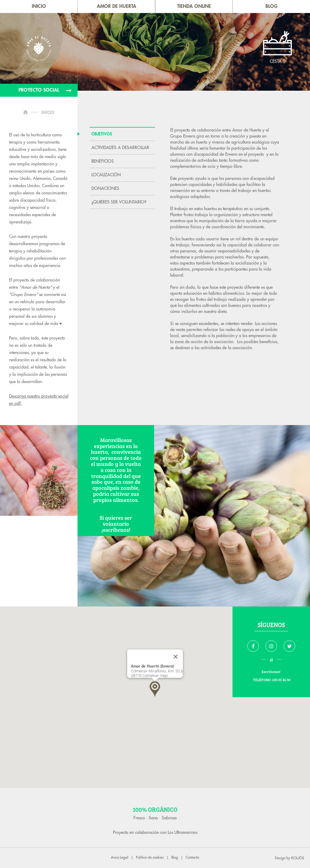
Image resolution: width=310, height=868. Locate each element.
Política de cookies (150, 857)
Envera (231, 154)
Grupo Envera (183, 136)
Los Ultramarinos (183, 832)
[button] (155, 689)
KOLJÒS (298, 858)
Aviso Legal (120, 857)
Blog (175, 857)
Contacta (192, 857)
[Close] (176, 657)
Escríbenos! (271, 671)
